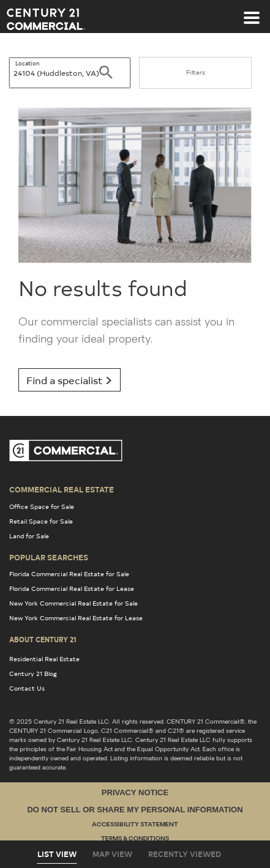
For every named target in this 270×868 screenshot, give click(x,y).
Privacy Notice (135, 792)
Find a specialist (69, 380)
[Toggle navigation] (252, 12)
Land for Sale (29, 536)
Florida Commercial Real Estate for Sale (69, 574)
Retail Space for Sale (41, 521)
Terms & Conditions (135, 839)
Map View (112, 854)
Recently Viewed (185, 854)
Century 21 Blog (33, 673)
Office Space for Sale (42, 506)
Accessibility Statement (135, 825)
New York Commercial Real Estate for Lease (76, 618)
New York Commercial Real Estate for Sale (73, 603)
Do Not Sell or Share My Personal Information (135, 810)
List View (57, 854)
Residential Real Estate (44, 659)
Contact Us (27, 688)
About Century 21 (43, 639)
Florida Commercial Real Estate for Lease (72, 588)
